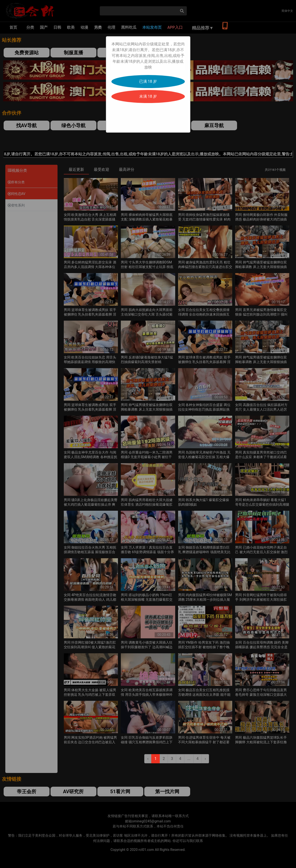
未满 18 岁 (148, 96)
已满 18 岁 (148, 81)
